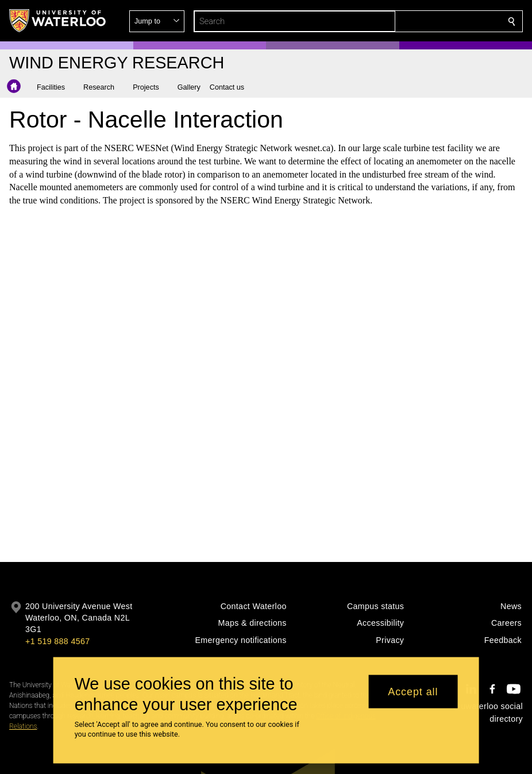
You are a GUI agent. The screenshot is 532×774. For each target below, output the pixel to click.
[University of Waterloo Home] (58, 21)
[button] (429, 21)
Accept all (413, 691)
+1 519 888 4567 (57, 641)
